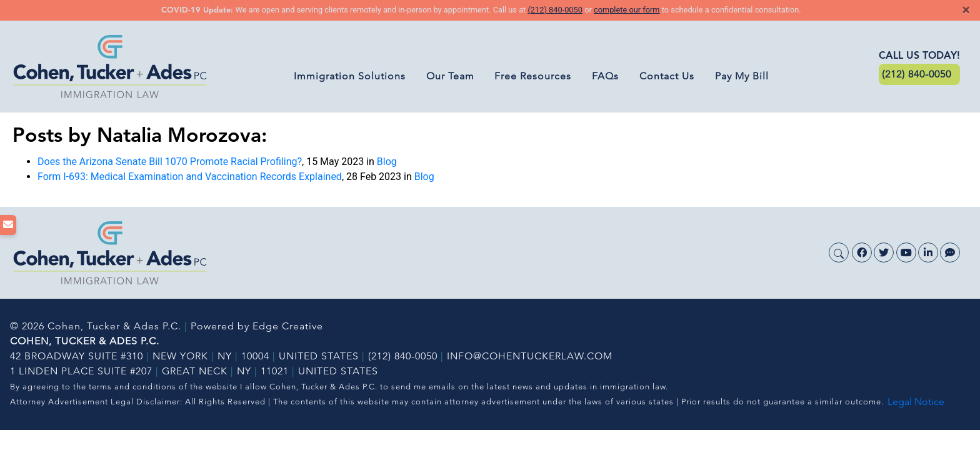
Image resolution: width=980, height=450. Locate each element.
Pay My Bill (742, 76)
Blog (387, 162)
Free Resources (533, 76)
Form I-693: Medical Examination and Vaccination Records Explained (190, 177)
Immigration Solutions (350, 76)
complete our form (627, 10)
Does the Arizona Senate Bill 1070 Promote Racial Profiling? (170, 162)
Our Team (450, 76)
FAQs (605, 76)
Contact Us (667, 76)
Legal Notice (916, 402)
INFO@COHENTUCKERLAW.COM (530, 356)
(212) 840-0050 (555, 10)
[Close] (966, 10)
